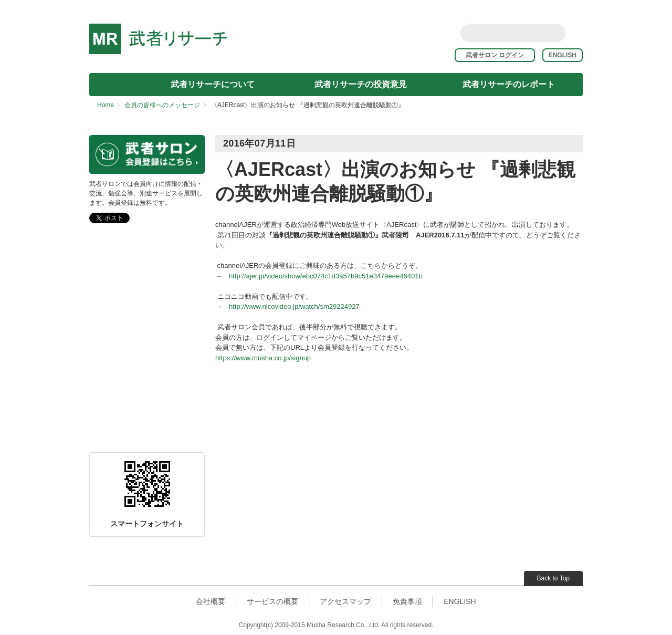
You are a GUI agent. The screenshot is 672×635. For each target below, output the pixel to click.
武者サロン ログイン (499, 55)
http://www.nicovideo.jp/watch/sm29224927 (294, 306)
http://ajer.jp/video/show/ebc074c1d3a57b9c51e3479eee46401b (326, 276)
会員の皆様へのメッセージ (162, 105)
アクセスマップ (345, 601)
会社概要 (211, 601)
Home (106, 105)
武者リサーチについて (213, 84)
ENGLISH (563, 55)
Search (556, 33)
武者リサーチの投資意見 (361, 84)
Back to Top (553, 578)
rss (576, 33)
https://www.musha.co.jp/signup (263, 358)
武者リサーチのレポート (509, 84)
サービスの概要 (272, 601)
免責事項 (407, 601)
